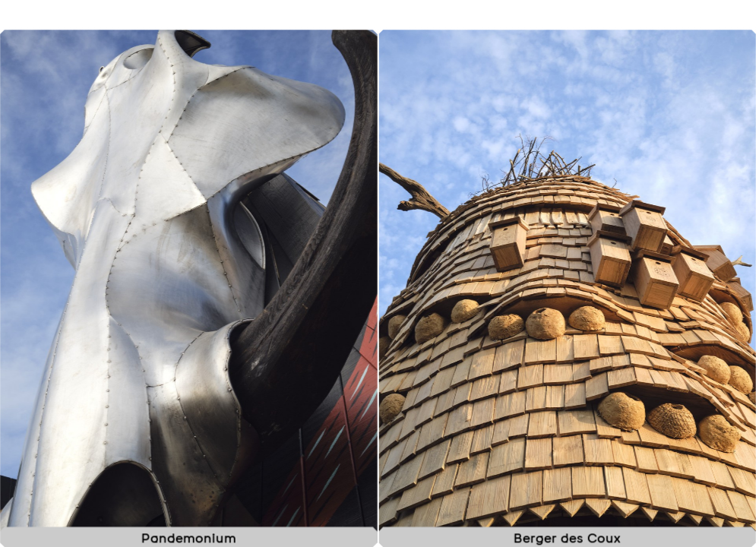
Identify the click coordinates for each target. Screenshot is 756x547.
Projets (598, 19)
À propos (697, 19)
